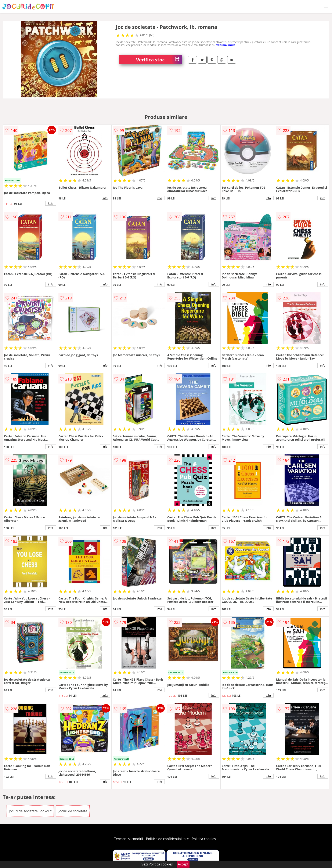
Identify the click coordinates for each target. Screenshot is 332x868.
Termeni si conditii (129, 839)
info (51, 203)
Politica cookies (204, 839)
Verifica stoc (159, 60)
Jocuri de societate (73, 811)
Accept (183, 864)
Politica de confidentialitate (167, 839)
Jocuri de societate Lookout (30, 811)
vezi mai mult (225, 45)
